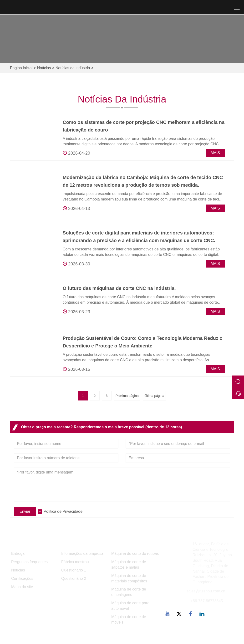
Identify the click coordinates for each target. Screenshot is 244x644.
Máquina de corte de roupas (135, 554)
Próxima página (127, 396)
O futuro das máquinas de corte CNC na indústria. (119, 288)
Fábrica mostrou (75, 562)
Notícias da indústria (73, 68)
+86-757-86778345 (207, 601)
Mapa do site (22, 587)
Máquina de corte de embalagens (129, 592)
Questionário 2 (74, 578)
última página (154, 396)
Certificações (22, 578)
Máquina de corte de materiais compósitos (129, 578)
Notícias (44, 68)
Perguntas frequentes (29, 562)
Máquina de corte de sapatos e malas (129, 565)
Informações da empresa (82, 554)
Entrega (18, 554)
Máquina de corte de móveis (129, 620)
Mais (215, 153)
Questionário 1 (74, 570)
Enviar (25, 511)
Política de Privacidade (63, 511)
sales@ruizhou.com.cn (206, 591)
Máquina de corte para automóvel (130, 606)
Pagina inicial (21, 68)
